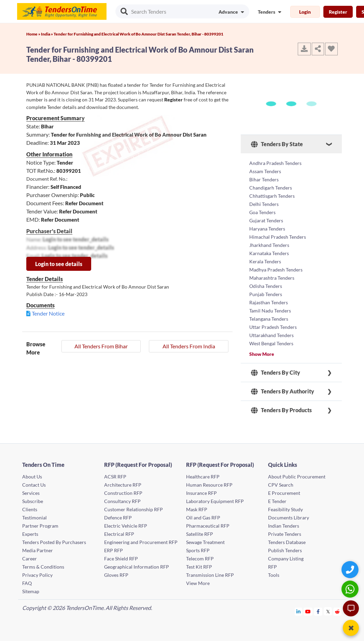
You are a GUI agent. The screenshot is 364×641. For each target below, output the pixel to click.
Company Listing (286, 559)
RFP (272, 567)
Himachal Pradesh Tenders (278, 237)
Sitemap (31, 591)
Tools (274, 575)
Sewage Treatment (205, 542)
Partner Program (40, 526)
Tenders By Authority (283, 391)
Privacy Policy (37, 575)
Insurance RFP (201, 493)
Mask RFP (197, 509)
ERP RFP (114, 550)
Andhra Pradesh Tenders (275, 163)
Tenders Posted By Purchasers (54, 542)
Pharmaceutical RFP (208, 526)
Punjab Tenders (266, 294)
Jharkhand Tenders (269, 245)
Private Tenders (285, 534)
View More (198, 583)
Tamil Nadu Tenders (270, 311)
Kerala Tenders (265, 261)
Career (30, 559)
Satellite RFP (200, 534)
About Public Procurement (297, 477)
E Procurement (284, 493)
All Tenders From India (189, 346)
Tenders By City (276, 373)
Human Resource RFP (209, 485)
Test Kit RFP (199, 567)
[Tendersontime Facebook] (318, 611)
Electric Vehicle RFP (126, 526)
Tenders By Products (281, 410)
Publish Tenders (285, 550)
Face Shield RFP (121, 559)
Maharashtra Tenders (272, 278)
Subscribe (33, 501)
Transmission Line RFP (210, 575)
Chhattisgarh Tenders (272, 196)
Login (305, 12)
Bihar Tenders (264, 179)
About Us (32, 477)
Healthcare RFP (203, 477)
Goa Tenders (262, 212)
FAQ (27, 583)
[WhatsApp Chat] (351, 589)
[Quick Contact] (351, 569)
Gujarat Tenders (266, 220)
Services (31, 493)
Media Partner (38, 550)
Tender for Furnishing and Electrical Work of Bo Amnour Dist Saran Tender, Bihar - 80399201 (138, 34)
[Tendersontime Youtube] (308, 611)
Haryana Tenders (267, 229)
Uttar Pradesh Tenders (273, 327)
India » (47, 34)
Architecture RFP (123, 485)
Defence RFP (118, 518)
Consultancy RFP (122, 501)
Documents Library (289, 518)
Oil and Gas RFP (203, 518)
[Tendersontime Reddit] (338, 611)
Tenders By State (277, 144)
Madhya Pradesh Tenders (276, 270)
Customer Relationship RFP (134, 509)
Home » (34, 34)
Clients (30, 509)
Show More (262, 354)
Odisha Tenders (266, 286)
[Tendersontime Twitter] (328, 611)
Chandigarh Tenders (271, 188)
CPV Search (281, 485)
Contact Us (34, 485)
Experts (30, 534)
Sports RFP (198, 550)
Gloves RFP (116, 575)
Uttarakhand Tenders (271, 335)
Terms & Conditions (43, 567)
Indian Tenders (284, 526)
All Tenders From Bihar (101, 346)
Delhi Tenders (264, 204)
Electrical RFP (119, 534)
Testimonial (34, 518)
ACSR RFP (115, 477)
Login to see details (59, 264)
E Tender (277, 501)
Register (338, 12)
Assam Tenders (265, 171)
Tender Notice (48, 313)
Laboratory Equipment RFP (215, 501)
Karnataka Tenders (269, 253)
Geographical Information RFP (137, 567)
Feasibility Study (285, 509)
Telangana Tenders (269, 319)
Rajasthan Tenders (269, 302)
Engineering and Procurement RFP (141, 542)
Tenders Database (287, 542)
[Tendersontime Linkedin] (299, 611)
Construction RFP (123, 493)
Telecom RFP (200, 559)
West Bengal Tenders (271, 343)
